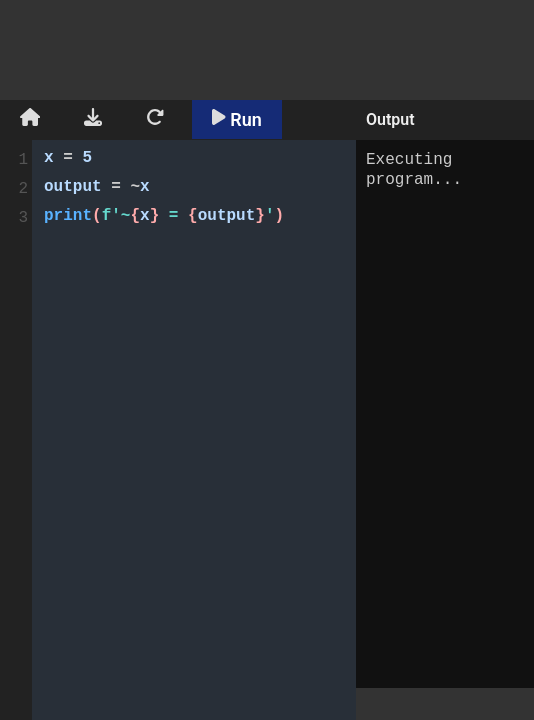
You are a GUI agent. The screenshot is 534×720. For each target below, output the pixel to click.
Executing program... (445, 414)
